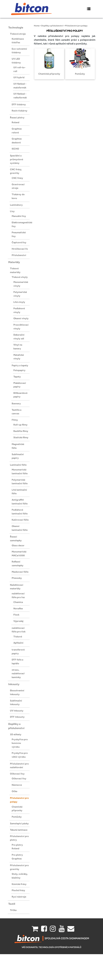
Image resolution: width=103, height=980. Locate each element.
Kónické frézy (19, 884)
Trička (13, 910)
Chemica (18, 602)
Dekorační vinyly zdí (19, 337)
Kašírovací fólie (20, 520)
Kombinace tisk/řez (18, 41)
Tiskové (18, 637)
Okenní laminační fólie (20, 528)
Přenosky (17, 578)
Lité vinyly (19, 302)
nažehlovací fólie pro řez (18, 595)
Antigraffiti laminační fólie (20, 502)
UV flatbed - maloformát (20, 86)
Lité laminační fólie (19, 492)
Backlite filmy (21, 431)
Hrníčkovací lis (20, 249)
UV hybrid (19, 77)
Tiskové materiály (15, 270)
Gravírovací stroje (18, 186)
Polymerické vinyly (20, 294)
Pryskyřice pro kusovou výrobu (20, 743)
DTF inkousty (17, 717)
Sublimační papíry (18, 456)
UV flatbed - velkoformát (20, 96)
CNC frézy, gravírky (16, 171)
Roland (15, 122)
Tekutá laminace (19, 830)
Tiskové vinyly (20, 277)
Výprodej (18, 621)
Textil (12, 904)
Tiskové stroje (18, 34)
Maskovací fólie (20, 572)
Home (37, 26)
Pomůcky (17, 817)
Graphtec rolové (17, 131)
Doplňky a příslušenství (16, 726)
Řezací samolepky (16, 538)
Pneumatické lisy (19, 234)
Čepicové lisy (19, 242)
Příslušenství (19, 255)
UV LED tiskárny (16, 61)
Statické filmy (21, 437)
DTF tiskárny (19, 104)
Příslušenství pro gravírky (19, 867)
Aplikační (18, 643)
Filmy (15, 420)
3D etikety (16, 734)
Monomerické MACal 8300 (19, 553)
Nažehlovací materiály (17, 587)
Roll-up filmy (20, 425)
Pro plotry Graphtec (17, 857)
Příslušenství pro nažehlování (19, 766)
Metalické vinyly (19, 357)
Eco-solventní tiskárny (19, 51)
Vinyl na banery (18, 347)
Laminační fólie (18, 465)
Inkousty (14, 684)
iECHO (15, 149)
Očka (14, 791)
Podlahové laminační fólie (20, 512)
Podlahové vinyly (19, 310)
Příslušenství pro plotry (19, 838)
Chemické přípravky (17, 809)
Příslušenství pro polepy (19, 800)
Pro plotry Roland (17, 847)
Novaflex (18, 608)
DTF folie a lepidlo (17, 661)
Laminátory (16, 205)
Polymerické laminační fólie (20, 482)
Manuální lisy (19, 216)
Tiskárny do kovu (18, 196)
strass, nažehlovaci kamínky (18, 673)
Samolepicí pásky (19, 823)
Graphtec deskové (17, 141)
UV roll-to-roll (19, 69)
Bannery (16, 403)
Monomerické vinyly (21, 284)
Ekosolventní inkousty (17, 692)
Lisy (12, 211)
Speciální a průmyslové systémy (17, 159)
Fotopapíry (19, 370)
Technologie (16, 27)
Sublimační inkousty (16, 702)
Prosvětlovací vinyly (21, 327)
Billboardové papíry (20, 395)
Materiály (14, 262)
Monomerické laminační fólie (20, 471)
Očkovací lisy (17, 774)
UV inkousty (17, 711)
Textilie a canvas (17, 412)
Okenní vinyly (21, 318)
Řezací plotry (17, 117)
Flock (16, 615)
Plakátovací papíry (20, 385)
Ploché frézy (18, 890)
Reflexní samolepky (18, 563)
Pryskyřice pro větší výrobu (20, 755)
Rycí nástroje (19, 897)
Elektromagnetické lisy (20, 224)
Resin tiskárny (20, 111)
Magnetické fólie (18, 446)
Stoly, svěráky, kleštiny (20, 876)
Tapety (17, 377)
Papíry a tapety (20, 365)
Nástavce (17, 785)
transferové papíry (18, 651)
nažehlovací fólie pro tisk (19, 630)
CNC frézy (17, 178)
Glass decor (18, 545)
